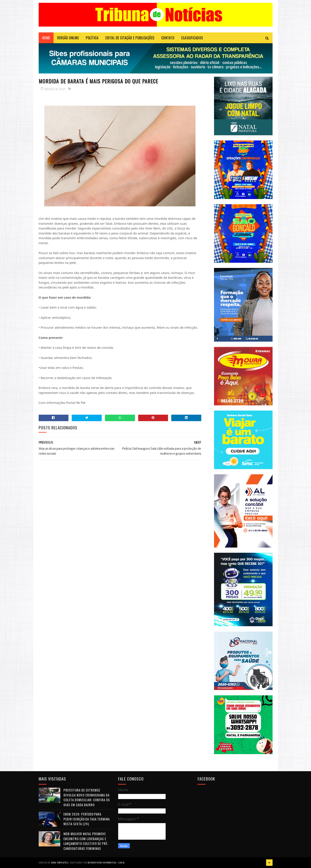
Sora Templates (59, 862)
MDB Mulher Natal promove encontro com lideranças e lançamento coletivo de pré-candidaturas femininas (86, 841)
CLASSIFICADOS (192, 38)
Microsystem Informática (102, 862)
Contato (168, 38)
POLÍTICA (92, 38)
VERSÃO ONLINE (68, 38)
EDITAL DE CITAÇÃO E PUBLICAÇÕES (130, 38)
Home (46, 38)
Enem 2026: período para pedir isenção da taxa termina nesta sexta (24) (87, 819)
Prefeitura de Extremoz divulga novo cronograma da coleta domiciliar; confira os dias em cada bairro (87, 797)
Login (121, 862)
